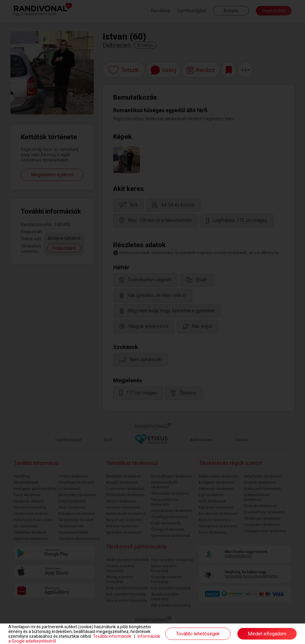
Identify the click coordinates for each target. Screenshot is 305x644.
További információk (112, 636)
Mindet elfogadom (267, 634)
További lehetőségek (198, 634)
